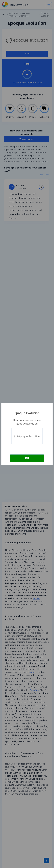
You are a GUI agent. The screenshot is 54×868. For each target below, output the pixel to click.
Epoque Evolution (27, 413)
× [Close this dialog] (51, 3)
